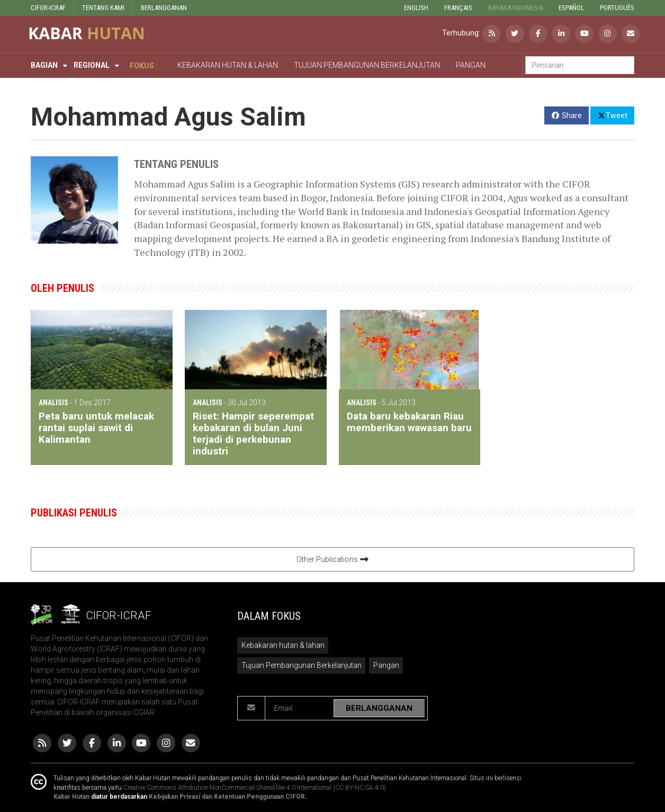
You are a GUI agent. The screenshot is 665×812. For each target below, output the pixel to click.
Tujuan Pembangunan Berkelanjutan (302, 665)
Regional (92, 65)
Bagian (44, 65)
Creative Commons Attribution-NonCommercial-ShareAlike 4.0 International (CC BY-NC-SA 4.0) (255, 788)
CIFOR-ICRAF (48, 8)
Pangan (386, 665)
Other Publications (333, 559)
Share (567, 115)
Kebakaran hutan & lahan (283, 645)
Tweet (612, 115)
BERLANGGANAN (164, 8)
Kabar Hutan (71, 797)
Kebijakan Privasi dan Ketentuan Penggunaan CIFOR (227, 797)
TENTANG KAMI (103, 8)
